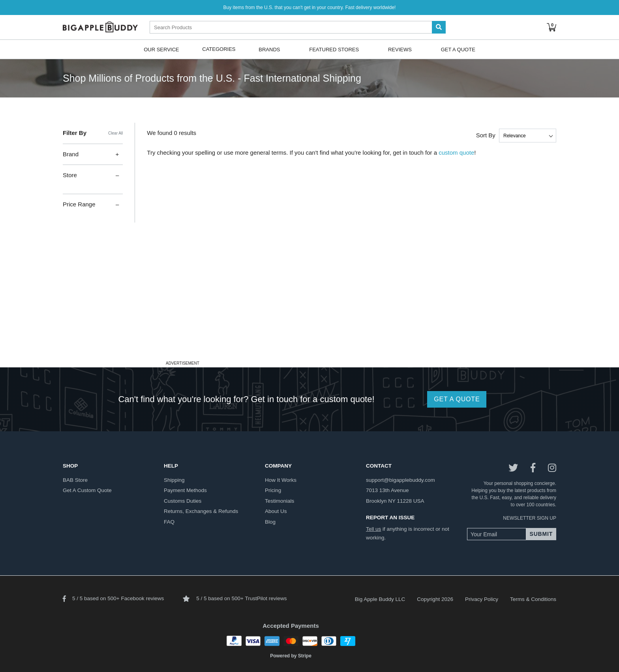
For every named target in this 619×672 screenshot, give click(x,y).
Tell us (373, 529)
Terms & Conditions (533, 599)
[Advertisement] (309, 303)
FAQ (169, 522)
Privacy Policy (482, 599)
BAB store (75, 480)
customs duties (183, 501)
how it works (281, 480)
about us (276, 511)
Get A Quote (458, 49)
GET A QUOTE (457, 399)
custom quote (456, 153)
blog (270, 522)
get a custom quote (87, 490)
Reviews (400, 49)
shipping (174, 480)
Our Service (161, 49)
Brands (269, 49)
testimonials (279, 501)
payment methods (185, 490)
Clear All (115, 133)
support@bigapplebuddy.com (400, 480)
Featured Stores (334, 49)
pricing (273, 490)
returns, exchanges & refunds (201, 511)
